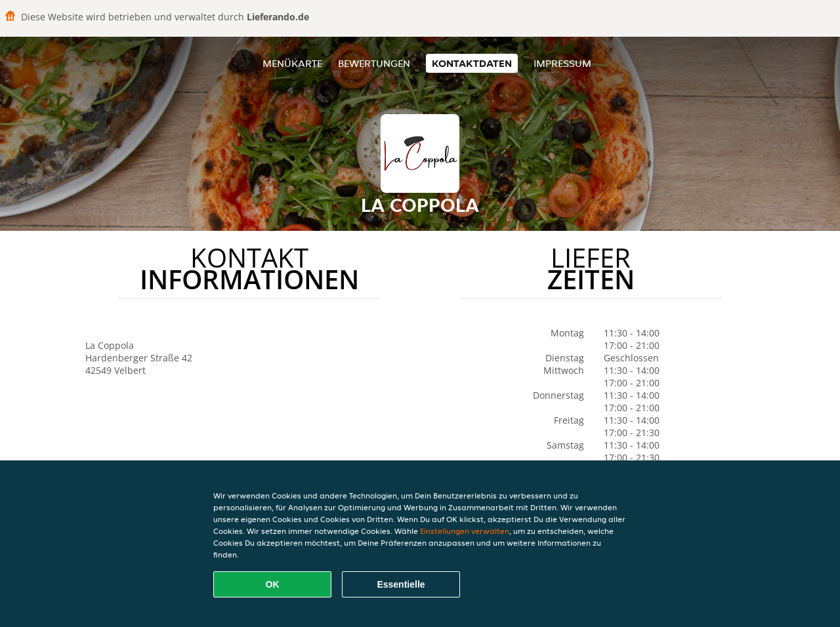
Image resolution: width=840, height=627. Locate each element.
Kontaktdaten (472, 63)
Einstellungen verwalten (465, 531)
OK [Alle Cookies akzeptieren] (273, 584)
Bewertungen (374, 63)
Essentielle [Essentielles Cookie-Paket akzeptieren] (401, 584)
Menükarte (292, 63)
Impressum (562, 63)
